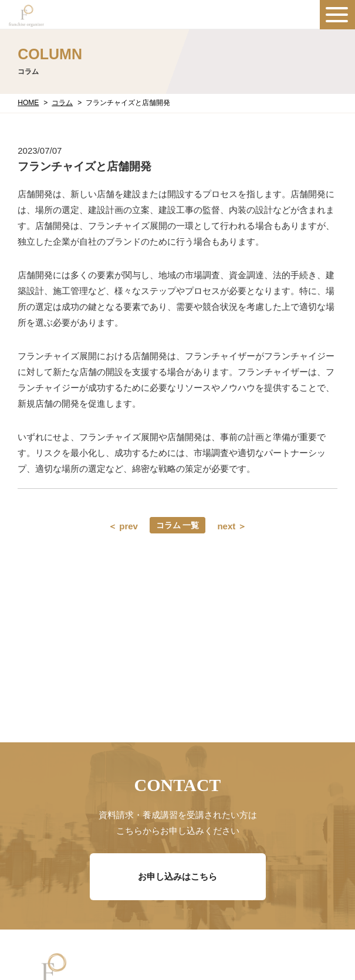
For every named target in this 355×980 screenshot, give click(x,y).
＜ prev (123, 526)
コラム (62, 103)
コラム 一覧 (178, 525)
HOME (28, 103)
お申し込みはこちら (177, 876)
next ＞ (232, 526)
